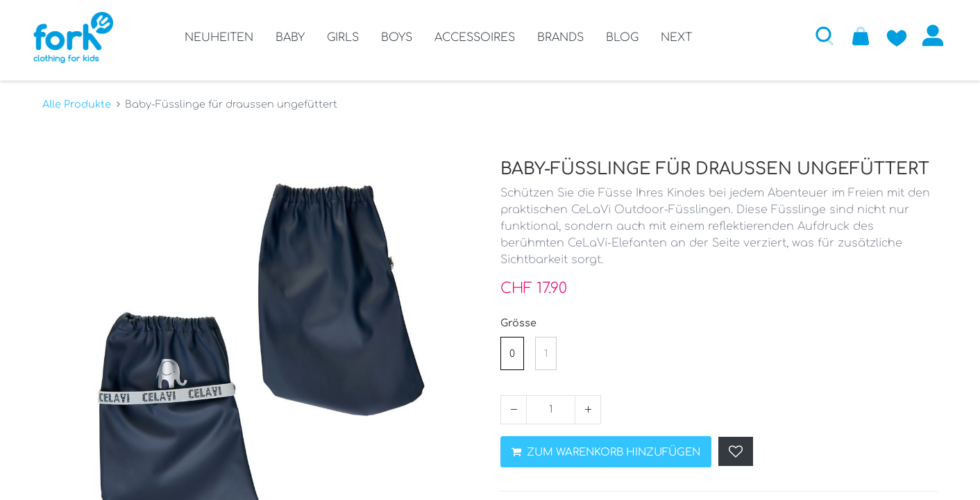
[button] (816, 35)
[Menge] (551, 403)
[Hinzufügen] (588, 403)
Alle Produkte (77, 98)
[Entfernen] (514, 403)
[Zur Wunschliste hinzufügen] (888, 35)
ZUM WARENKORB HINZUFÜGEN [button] (606, 446)
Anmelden (924, 35)
